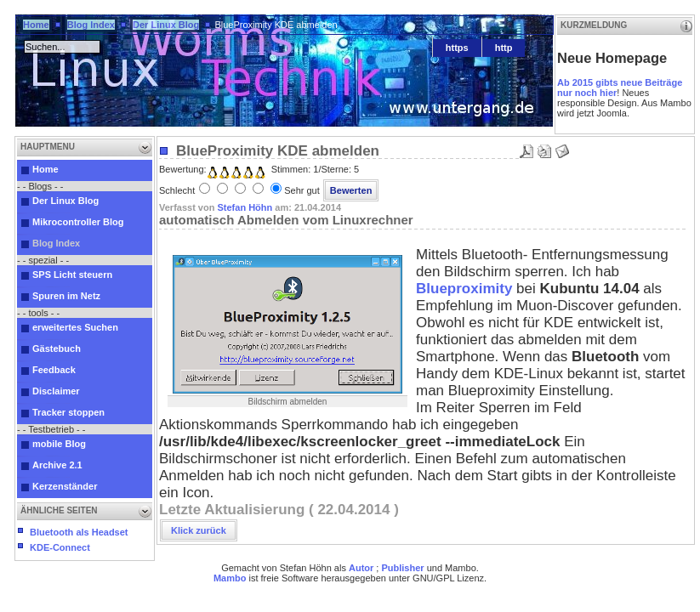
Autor (361, 568)
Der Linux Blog (166, 25)
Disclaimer (56, 391)
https (457, 48)
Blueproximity (464, 289)
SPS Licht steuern (72, 275)
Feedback (54, 370)
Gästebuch (57, 348)
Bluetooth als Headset (79, 532)
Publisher (402, 568)
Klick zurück (199, 530)
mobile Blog (59, 444)
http (504, 48)
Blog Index (91, 25)
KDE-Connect (60, 547)
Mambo (230, 578)
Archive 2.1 (57, 465)
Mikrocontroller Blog (78, 222)
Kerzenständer (65, 486)
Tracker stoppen (68, 412)
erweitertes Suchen (75, 327)
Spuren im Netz (66, 296)
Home (36, 25)
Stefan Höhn (245, 207)
